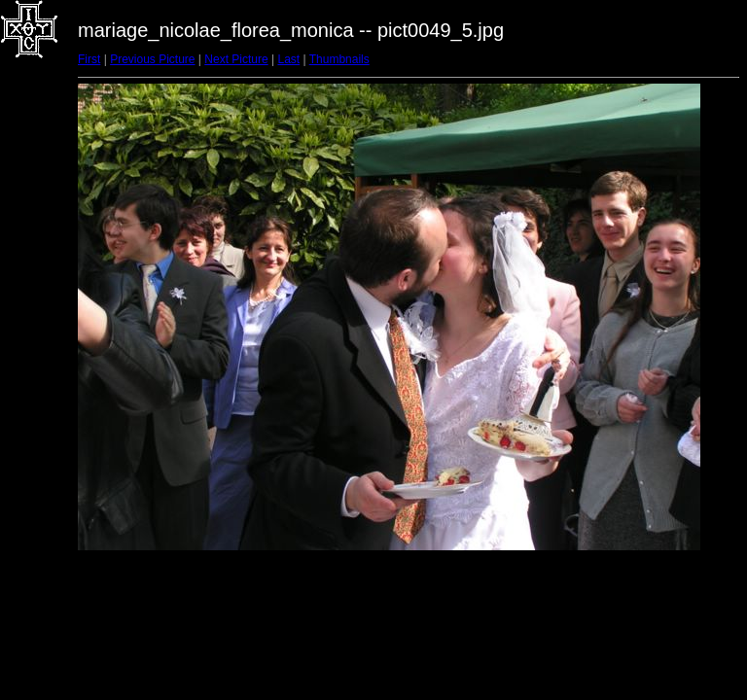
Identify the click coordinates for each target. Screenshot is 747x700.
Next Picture (236, 59)
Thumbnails (339, 59)
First (89, 59)
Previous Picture (152, 59)
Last (288, 59)
